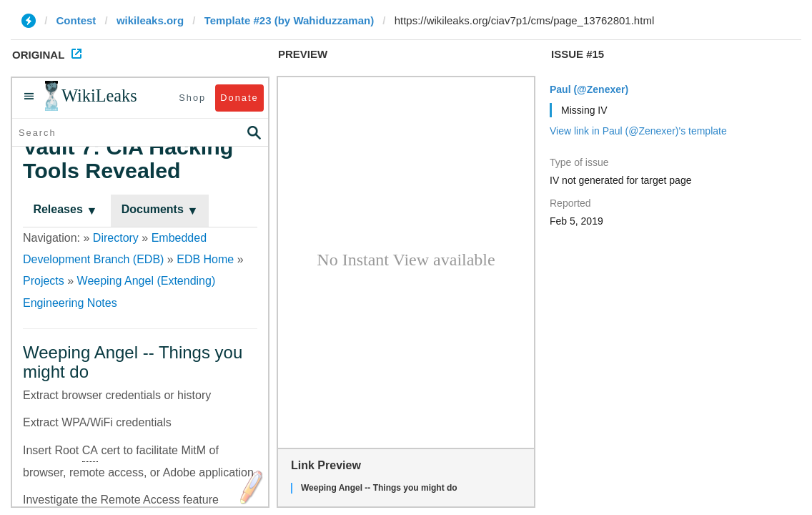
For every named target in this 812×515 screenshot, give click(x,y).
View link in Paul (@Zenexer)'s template (638, 131)
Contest (76, 20)
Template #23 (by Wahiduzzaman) (289, 20)
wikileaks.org (150, 20)
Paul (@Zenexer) (589, 89)
